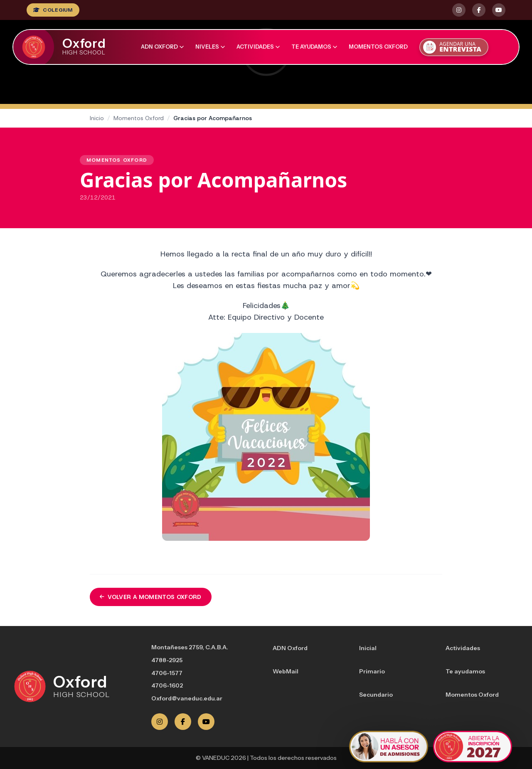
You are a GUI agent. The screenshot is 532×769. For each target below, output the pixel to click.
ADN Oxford (162, 47)
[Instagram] (160, 722)
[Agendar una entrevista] (454, 47)
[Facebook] (183, 722)
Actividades (258, 47)
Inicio (97, 118)
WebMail (286, 671)
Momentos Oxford (378, 47)
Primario (372, 671)
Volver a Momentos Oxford (151, 597)
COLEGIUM (53, 10)
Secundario (376, 695)
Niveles (210, 47)
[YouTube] (206, 722)
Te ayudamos (314, 47)
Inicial (368, 648)
